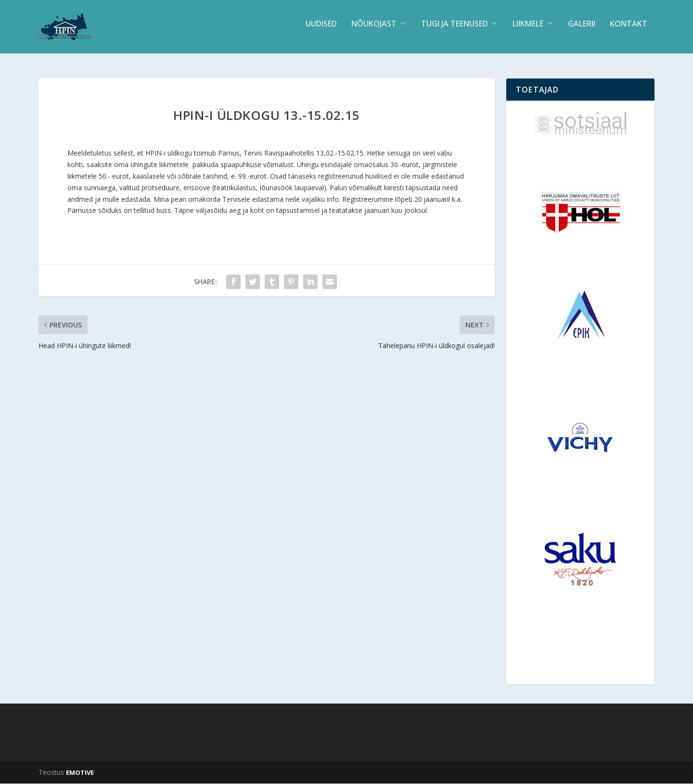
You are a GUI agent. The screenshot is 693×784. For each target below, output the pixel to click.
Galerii (582, 31)
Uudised (321, 31)
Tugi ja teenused (455, 31)
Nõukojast (374, 31)
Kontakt (629, 31)
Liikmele (528, 31)
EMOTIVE (80, 773)
